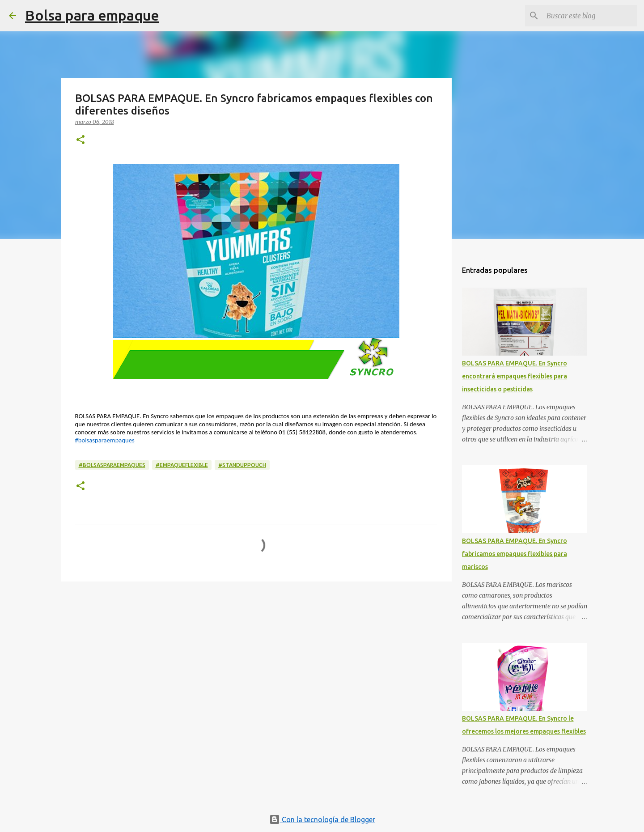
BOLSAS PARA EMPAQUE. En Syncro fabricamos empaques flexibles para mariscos (515, 554)
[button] (80, 140)
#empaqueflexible (182, 465)
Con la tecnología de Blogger (322, 819)
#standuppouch (242, 465)
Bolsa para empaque (92, 15)
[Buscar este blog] (590, 16)
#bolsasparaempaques (105, 440)
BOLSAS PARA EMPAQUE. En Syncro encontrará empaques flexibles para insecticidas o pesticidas (515, 376)
